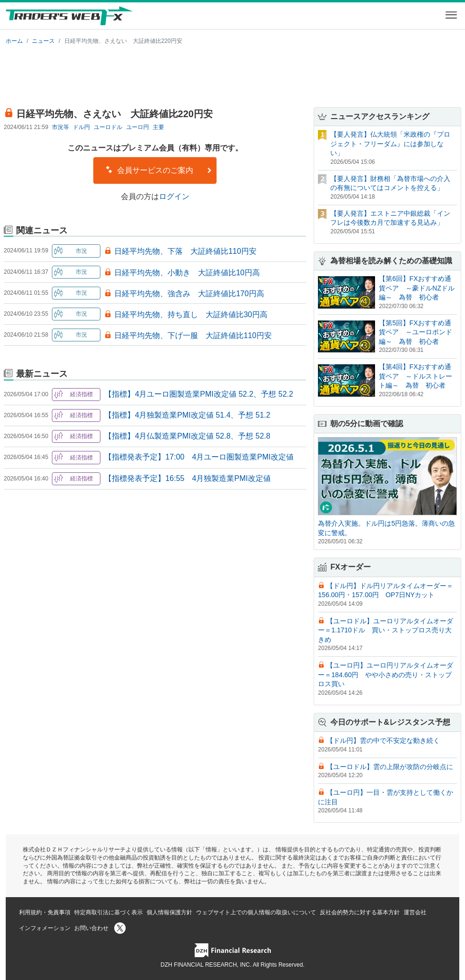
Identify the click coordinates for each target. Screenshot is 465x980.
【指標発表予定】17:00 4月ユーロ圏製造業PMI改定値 (199, 457)
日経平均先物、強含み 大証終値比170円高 (189, 294)
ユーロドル (108, 127)
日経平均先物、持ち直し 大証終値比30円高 (191, 315)
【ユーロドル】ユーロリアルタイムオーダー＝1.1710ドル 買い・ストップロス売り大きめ (386, 630)
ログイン (174, 196)
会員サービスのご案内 (158, 170)
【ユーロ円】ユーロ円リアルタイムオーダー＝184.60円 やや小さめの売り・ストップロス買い (386, 675)
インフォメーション (45, 928)
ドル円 (81, 127)
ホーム (14, 41)
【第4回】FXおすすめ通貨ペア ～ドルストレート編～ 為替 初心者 (416, 376)
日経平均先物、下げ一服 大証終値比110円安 (193, 335)
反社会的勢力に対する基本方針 (360, 912)
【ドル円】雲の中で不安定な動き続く (383, 740)
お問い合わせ (91, 928)
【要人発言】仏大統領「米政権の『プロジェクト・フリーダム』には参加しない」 (390, 144)
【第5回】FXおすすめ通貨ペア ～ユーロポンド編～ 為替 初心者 (416, 332)
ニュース (43, 41)
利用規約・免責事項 (45, 912)
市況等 (60, 127)
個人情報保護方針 (169, 912)
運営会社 (415, 912)
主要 (158, 127)
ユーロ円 (138, 127)
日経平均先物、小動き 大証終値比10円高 (187, 273)
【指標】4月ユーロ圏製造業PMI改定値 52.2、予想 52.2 (199, 394)
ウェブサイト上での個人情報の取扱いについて (256, 912)
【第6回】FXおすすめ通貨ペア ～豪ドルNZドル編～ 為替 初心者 (417, 288)
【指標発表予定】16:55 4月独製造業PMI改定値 (187, 478)
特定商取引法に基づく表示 (109, 912)
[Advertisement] (232, 74)
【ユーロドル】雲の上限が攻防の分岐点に (390, 767)
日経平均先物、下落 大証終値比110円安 (185, 251)
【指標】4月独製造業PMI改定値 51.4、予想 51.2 (187, 415)
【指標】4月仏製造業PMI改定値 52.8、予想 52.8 (187, 436)
